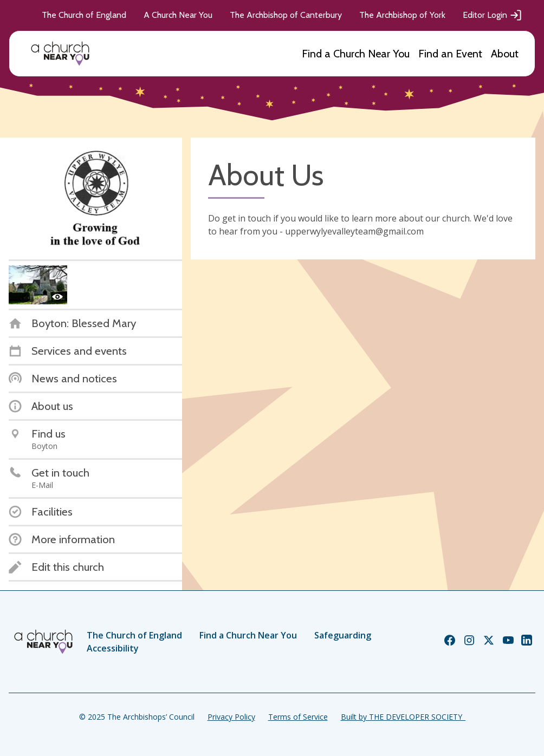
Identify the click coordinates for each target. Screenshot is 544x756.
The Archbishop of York (402, 15)
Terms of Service (298, 717)
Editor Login (493, 15)
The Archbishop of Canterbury (286, 15)
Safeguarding (343, 635)
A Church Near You (178, 15)
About (505, 54)
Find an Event (450, 54)
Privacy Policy (231, 717)
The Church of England (84, 15)
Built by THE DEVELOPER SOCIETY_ (403, 717)
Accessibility (113, 648)
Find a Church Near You (356, 54)
